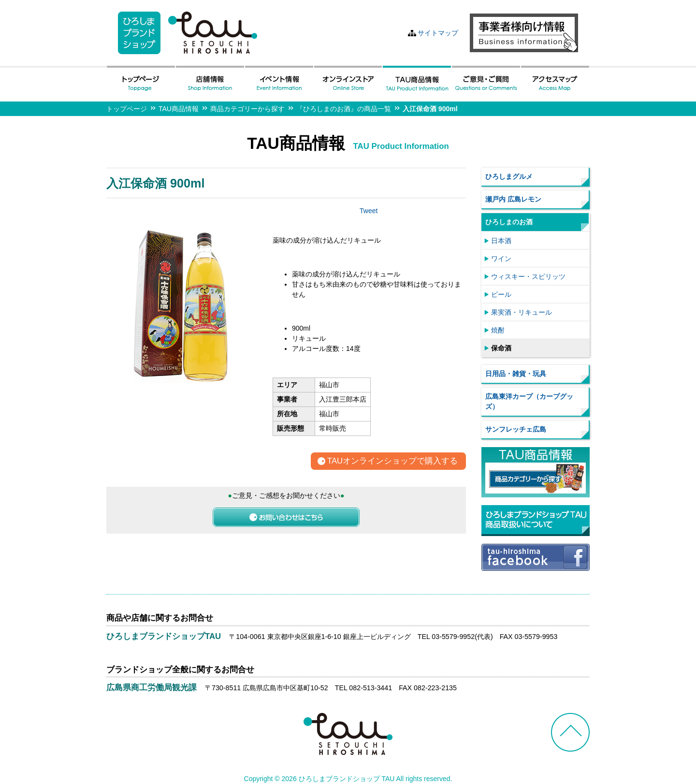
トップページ (127, 109)
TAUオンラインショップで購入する (392, 461)
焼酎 (498, 330)
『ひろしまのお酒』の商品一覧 (344, 109)
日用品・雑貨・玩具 (516, 374)
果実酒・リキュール (522, 312)
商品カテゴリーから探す (247, 109)
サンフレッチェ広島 (516, 429)
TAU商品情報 (179, 109)
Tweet (369, 211)
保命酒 (501, 348)
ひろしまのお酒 (509, 222)
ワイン (501, 259)
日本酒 (501, 241)
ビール (501, 294)
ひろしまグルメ (509, 176)
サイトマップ (438, 33)
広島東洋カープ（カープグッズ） (529, 401)
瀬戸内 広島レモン (513, 199)
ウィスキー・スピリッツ (528, 276)
